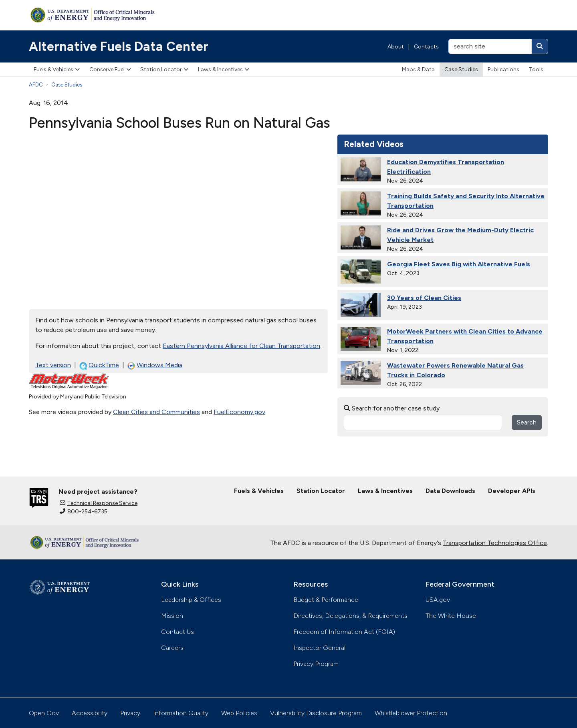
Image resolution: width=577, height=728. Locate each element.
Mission (172, 616)
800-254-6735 (84, 512)
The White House (451, 616)
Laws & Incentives (224, 69)
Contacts (426, 47)
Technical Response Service (99, 503)
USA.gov (438, 600)
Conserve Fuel (110, 69)
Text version (53, 365)
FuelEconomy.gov (239, 412)
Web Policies (239, 713)
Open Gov (44, 713)
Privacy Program (316, 664)
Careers (172, 648)
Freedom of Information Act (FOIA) (344, 632)
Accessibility (90, 713)
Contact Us (178, 632)
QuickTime (99, 365)
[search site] (490, 46)
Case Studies (461, 69)
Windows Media (155, 365)
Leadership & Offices (191, 600)
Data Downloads (450, 491)
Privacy (130, 713)
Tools (536, 69)
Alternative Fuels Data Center (119, 46)
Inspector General (319, 648)
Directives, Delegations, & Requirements (350, 616)
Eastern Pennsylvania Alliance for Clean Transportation (241, 346)
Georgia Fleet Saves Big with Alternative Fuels (459, 264)
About (396, 47)
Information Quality (181, 713)
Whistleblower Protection (411, 713)
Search (527, 422)
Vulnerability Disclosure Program (316, 713)
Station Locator (164, 69)
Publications (503, 69)
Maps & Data (418, 69)
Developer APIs (512, 491)
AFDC (36, 85)
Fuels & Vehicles (57, 69)
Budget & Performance (326, 600)
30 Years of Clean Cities (424, 298)
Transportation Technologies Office (495, 543)
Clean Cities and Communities (156, 412)
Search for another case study (392, 408)
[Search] (540, 46)
